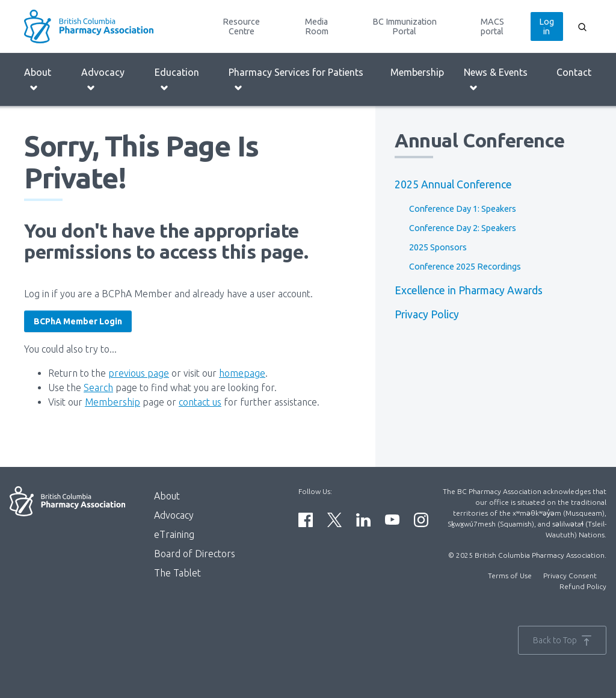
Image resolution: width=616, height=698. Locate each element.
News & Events (496, 80)
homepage (242, 373)
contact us (200, 402)
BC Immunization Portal (405, 26)
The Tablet (177, 573)
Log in (547, 26)
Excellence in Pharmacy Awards (469, 290)
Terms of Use (510, 576)
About (38, 80)
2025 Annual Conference (453, 184)
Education (177, 80)
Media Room (317, 26)
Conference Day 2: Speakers (463, 228)
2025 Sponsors (438, 247)
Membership (417, 72)
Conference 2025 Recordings (465, 267)
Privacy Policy (427, 314)
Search (98, 388)
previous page (139, 373)
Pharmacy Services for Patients (296, 80)
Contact (574, 72)
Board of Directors (195, 554)
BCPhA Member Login (78, 321)
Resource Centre (241, 26)
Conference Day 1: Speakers (463, 209)
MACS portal (492, 26)
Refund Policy (583, 586)
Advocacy (103, 80)
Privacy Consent (570, 576)
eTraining (174, 534)
